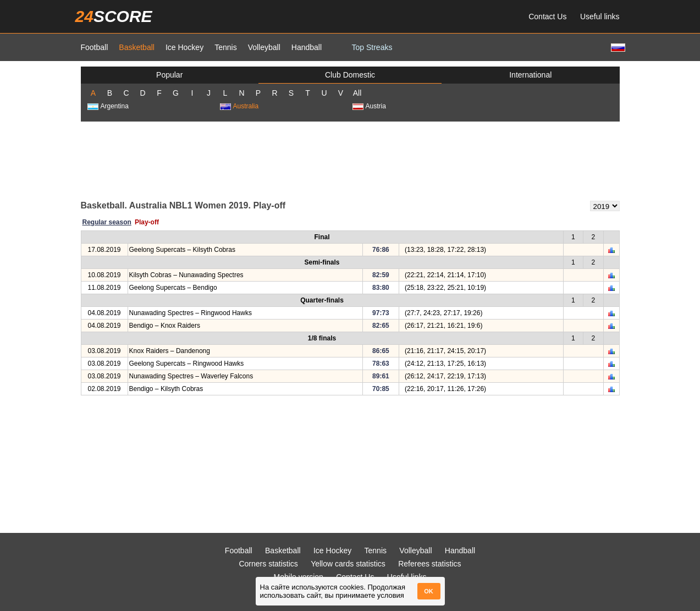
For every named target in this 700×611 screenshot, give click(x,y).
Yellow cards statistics (348, 564)
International (530, 75)
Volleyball (264, 47)
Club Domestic (350, 75)
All (357, 93)
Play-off (147, 222)
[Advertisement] (350, 160)
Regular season (107, 222)
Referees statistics (429, 564)
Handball (307, 47)
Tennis (225, 47)
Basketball (137, 47)
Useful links (600, 16)
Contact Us (547, 16)
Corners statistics (268, 564)
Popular (169, 75)
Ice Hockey (184, 47)
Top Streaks (372, 47)
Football (95, 47)
